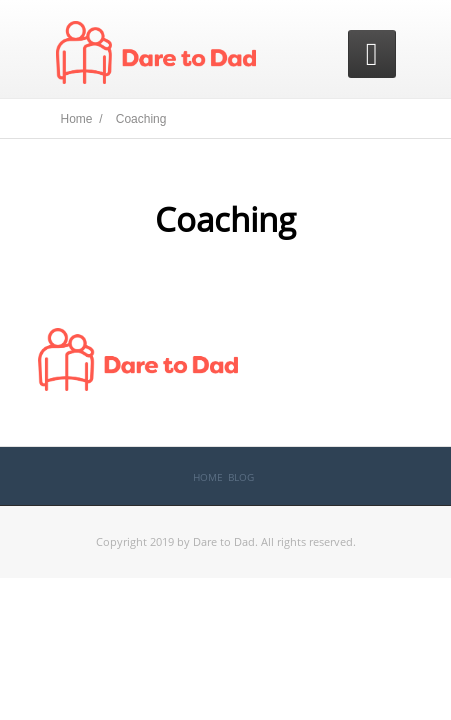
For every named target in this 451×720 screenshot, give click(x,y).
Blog (241, 477)
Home (208, 477)
